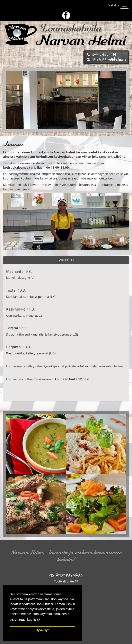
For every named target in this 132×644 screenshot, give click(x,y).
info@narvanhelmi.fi (109, 59)
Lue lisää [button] (34, 619)
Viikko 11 (66, 260)
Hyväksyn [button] (42, 630)
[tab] (66, 260)
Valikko (114, 5)
